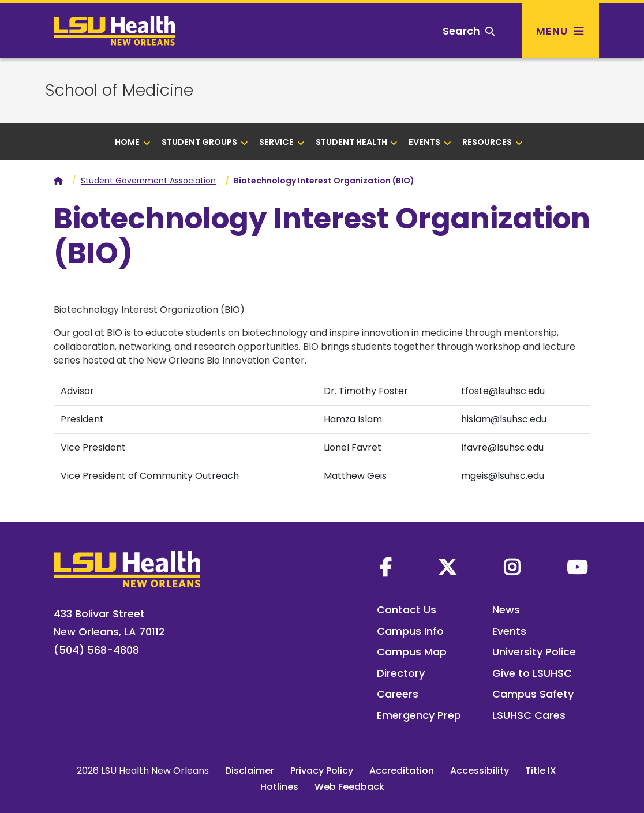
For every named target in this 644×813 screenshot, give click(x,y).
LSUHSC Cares (529, 715)
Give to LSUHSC (532, 673)
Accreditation (402, 771)
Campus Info (410, 631)
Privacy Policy (322, 771)
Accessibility (480, 771)
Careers (398, 694)
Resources (493, 142)
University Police (534, 652)
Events (430, 142)
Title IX (541, 771)
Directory (401, 673)
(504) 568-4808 (96, 650)
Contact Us (407, 610)
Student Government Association (148, 181)
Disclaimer (250, 771)
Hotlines (279, 787)
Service (282, 142)
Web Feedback (349, 787)
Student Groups (205, 142)
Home (133, 142)
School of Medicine (119, 91)
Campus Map (412, 652)
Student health (357, 142)
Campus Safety (533, 694)
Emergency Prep (419, 715)
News (506, 610)
